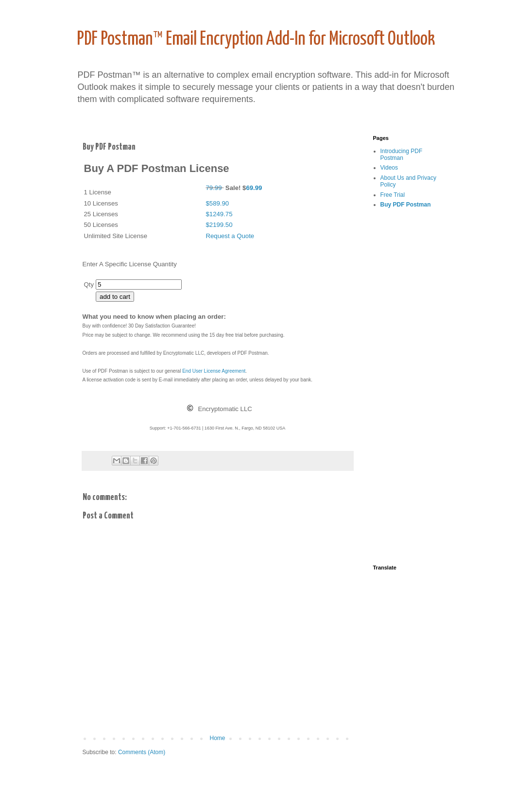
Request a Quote (230, 236)
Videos (389, 168)
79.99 (214, 188)
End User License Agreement (214, 371)
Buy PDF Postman (406, 205)
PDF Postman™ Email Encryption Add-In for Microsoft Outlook (256, 40)
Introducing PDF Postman (402, 155)
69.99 (254, 188)
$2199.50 (219, 225)
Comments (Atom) (142, 752)
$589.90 (218, 203)
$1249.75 (219, 214)
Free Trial (393, 195)
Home (217, 738)
